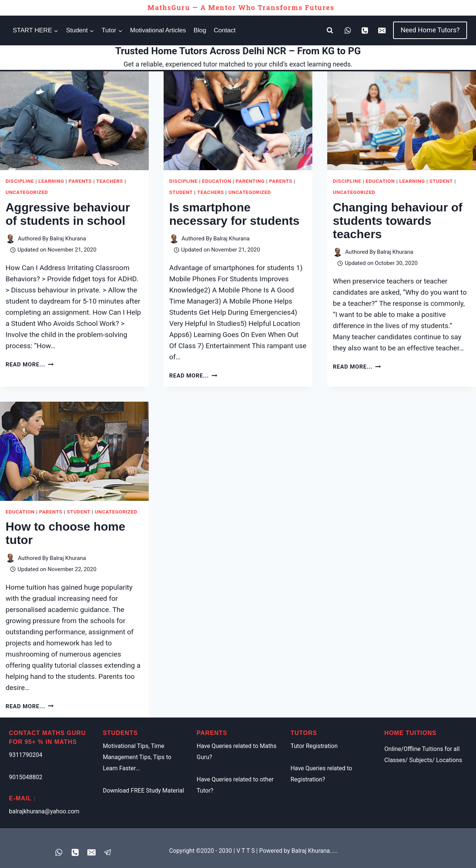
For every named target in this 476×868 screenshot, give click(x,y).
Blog (200, 30)
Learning (51, 181)
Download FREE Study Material (143, 791)
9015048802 (26, 777)
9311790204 (26, 755)
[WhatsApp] (348, 30)
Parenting (250, 181)
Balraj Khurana (68, 239)
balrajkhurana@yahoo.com (44, 811)
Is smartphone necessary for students (234, 214)
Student (181, 192)
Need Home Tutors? (430, 30)
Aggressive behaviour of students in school (68, 214)
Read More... (30, 365)
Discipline (20, 181)
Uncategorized (27, 192)
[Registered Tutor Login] (108, 852)
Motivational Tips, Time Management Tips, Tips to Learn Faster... (137, 757)
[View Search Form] (330, 30)
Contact (225, 30)
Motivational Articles (158, 30)
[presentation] (74, 121)
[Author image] (10, 239)
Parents (80, 181)
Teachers (110, 181)
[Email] (382, 30)
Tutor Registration (314, 746)
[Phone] (365, 30)
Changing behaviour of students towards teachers (398, 221)
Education (216, 181)
